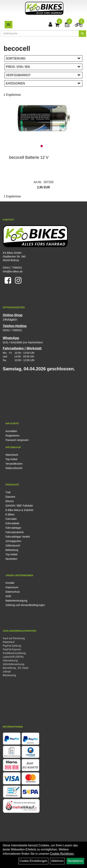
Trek (8, 492)
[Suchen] (82, 34)
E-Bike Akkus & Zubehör (19, 510)
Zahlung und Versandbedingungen (25, 605)
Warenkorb (12, 455)
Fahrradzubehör (15, 532)
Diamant (10, 497)
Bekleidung (12, 550)
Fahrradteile (12, 523)
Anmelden (11, 431)
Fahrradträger (13, 528)
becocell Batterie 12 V (29, 157)
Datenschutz (13, 592)
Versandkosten (14, 464)
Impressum (12, 587)
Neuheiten (11, 559)
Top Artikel (11, 459)
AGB (8, 596)
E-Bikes (10, 514)
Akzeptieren (76, 861)
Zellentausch (13, 546)
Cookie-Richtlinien (62, 854)
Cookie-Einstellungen (33, 861)
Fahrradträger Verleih (18, 537)
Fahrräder (11, 519)
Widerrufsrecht (14, 468)
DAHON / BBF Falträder (19, 506)
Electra (10, 501)
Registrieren (12, 436)
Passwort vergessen (17, 440)
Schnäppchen (13, 541)
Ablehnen (57, 861)
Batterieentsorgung (16, 601)
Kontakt (10, 583)
